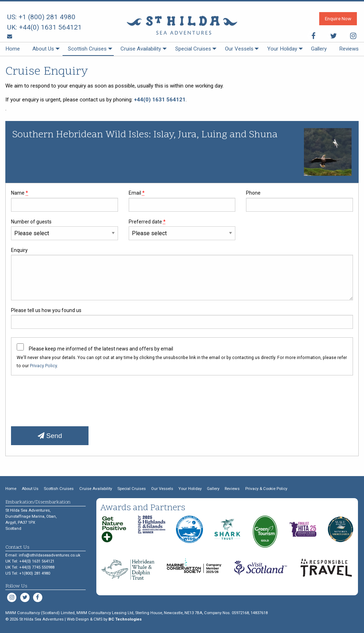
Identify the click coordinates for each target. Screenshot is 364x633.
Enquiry (182, 274)
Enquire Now (338, 19)
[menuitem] (13, 49)
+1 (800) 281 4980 (47, 17)
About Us (43, 49)
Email (182, 201)
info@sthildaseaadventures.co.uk (50, 555)
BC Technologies (125, 619)
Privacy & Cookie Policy (266, 489)
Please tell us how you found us (182, 318)
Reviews (349, 49)
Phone (299, 201)
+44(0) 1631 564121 (50, 27)
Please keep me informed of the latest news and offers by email (101, 349)
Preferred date (182, 230)
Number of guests (65, 230)
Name (65, 201)
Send (50, 436)
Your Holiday (282, 49)
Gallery (319, 49)
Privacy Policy (43, 366)
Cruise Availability (141, 49)
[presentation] (65, 398)
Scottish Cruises (87, 49)
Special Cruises (193, 49)
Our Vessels (239, 49)
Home (13, 49)
